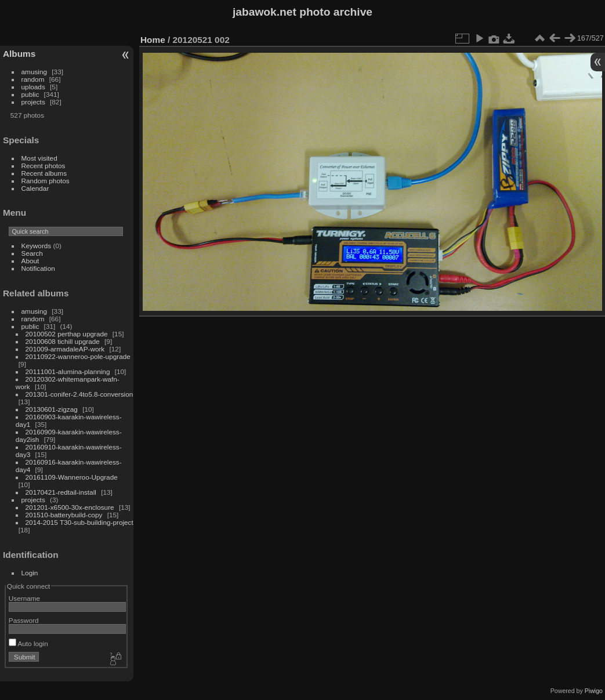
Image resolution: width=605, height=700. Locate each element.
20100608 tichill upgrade (63, 341)
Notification (38, 268)
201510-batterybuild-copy (64, 515)
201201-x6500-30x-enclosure (70, 507)
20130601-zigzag (52, 409)
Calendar (35, 188)
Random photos (46, 181)
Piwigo (594, 691)
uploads (33, 87)
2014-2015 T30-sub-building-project (79, 522)
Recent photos (44, 166)
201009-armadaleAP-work (65, 349)
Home (153, 40)
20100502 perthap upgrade (67, 334)
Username (24, 598)
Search (32, 253)
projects (33, 102)
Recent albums (44, 173)
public (30, 94)
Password (24, 620)
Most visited (39, 158)
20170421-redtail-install (61, 492)
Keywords (37, 246)
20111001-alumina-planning (68, 371)
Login (30, 573)
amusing (34, 72)
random (33, 79)
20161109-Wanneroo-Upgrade (72, 477)
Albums (19, 54)
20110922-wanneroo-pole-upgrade (78, 356)
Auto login (28, 643)
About (30, 261)
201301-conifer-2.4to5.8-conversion (79, 394)
